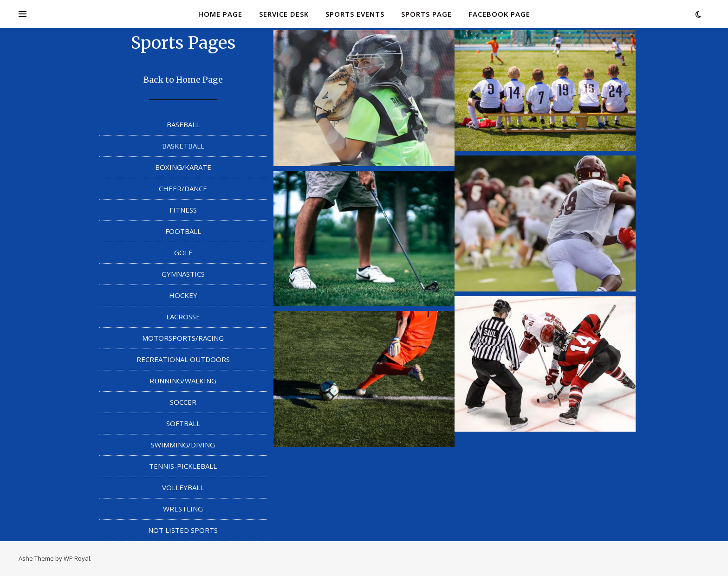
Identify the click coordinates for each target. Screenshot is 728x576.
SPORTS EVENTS (355, 14)
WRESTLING (183, 509)
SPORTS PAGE (426, 14)
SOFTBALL (183, 423)
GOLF (183, 252)
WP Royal (77, 558)
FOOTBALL (183, 231)
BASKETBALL (183, 146)
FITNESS (183, 210)
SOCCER (183, 402)
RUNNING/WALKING (183, 381)
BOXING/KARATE (183, 167)
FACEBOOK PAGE (499, 14)
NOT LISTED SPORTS (183, 530)
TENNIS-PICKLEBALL (183, 466)
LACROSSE (183, 317)
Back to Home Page (183, 80)
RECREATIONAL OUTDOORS (183, 359)
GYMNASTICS (183, 274)
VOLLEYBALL (183, 487)
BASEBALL (183, 124)
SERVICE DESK (284, 14)
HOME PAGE (220, 14)
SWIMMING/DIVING (183, 445)
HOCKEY (183, 295)
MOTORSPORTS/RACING (183, 338)
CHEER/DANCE (183, 188)
